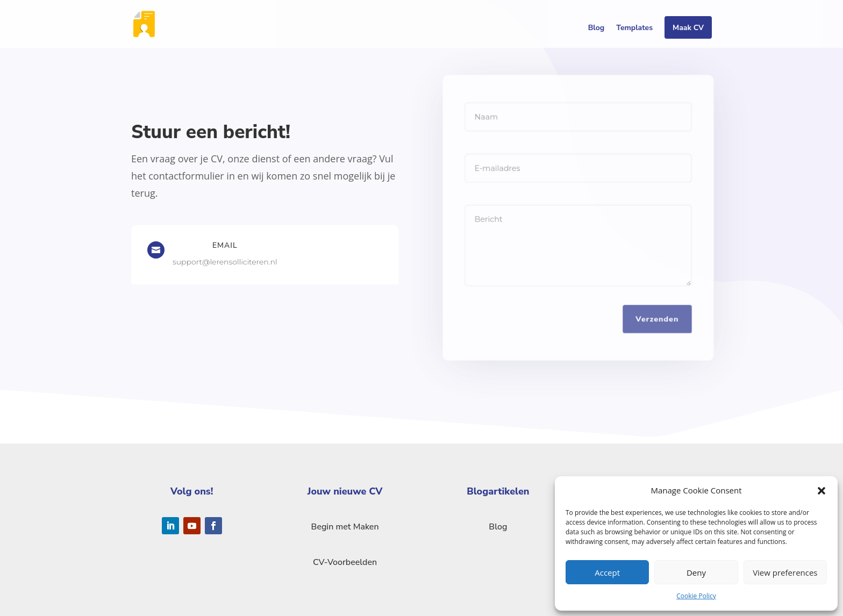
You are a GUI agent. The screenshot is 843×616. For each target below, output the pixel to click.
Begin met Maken (345, 527)
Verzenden (658, 320)
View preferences (785, 572)
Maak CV (688, 28)
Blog (596, 28)
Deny (696, 572)
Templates (634, 28)
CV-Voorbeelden (345, 562)
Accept (607, 572)
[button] (821, 491)
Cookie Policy (696, 596)
